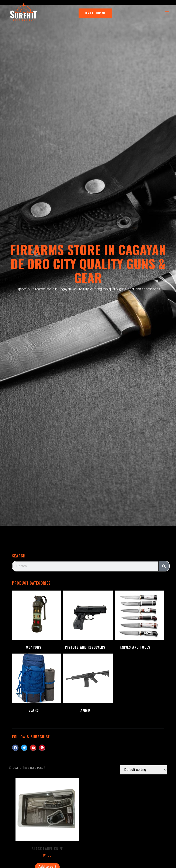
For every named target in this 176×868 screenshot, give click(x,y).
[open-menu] (167, 13)
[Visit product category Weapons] (37, 621)
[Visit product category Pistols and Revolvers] (88, 621)
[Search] (164, 566)
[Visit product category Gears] (37, 684)
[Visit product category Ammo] (88, 684)
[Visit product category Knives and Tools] (139, 621)
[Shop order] (144, 770)
